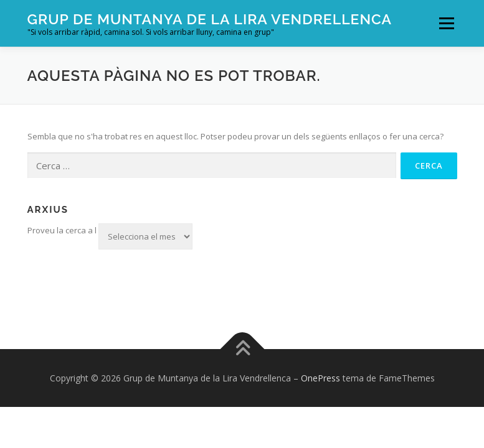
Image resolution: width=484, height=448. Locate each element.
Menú (446, 23)
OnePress (320, 378)
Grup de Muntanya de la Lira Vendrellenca (210, 19)
